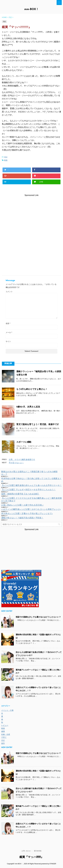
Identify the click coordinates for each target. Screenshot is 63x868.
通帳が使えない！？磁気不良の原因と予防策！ (22, 518)
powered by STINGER (49, 864)
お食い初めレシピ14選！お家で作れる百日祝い (22, 505)
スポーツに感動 (24, 442)
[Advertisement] (31, 214)
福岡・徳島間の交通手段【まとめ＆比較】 (20, 494)
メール (9, 332)
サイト (8, 341)
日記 (6, 157)
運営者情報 (38, 851)
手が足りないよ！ (16, 463)
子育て (4, 737)
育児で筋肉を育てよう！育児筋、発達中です (38, 424)
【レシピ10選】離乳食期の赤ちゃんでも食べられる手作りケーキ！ (31, 485)
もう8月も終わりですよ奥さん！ (32, 389)
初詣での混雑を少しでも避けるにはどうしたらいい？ (38, 617)
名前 (8, 323)
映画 (6, 160)
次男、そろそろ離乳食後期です (22, 460)
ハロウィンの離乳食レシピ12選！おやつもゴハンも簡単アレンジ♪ (31, 509)
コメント (9, 292)
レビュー (5, 725)
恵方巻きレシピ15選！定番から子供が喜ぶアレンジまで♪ (27, 514)
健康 (3, 731)
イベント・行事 (7, 710)
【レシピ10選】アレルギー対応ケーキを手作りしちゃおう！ (28, 490)
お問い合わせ (26, 851)
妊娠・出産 (6, 734)
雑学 (3, 743)
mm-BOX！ (32, 9)
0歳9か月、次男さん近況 (28, 407)
